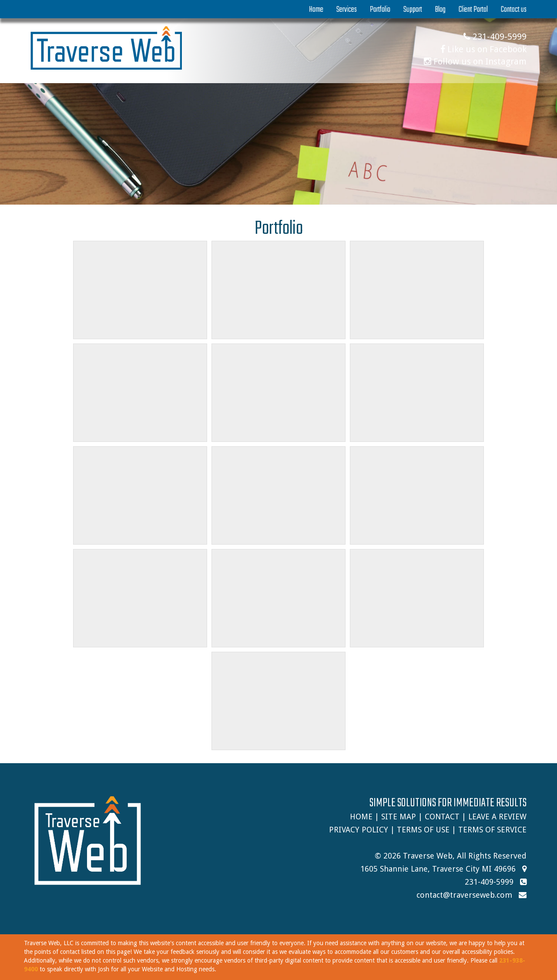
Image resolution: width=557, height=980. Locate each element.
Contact (442, 817)
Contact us (514, 10)
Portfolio (380, 10)
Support (413, 10)
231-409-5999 (495, 37)
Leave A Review (497, 817)
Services (347, 10)
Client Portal (473, 10)
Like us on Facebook (483, 49)
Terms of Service (492, 830)
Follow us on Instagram (475, 61)
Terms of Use (423, 830)
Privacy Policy (359, 830)
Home (316, 10)
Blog (440, 10)
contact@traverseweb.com (464, 895)
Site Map (399, 817)
